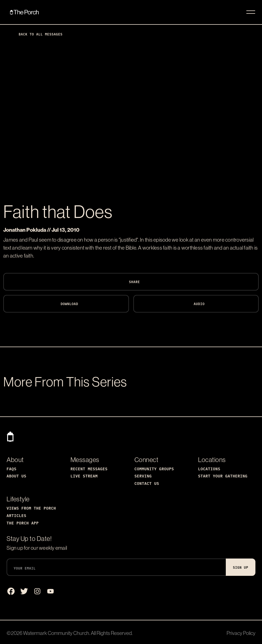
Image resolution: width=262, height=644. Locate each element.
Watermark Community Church (56, 633)
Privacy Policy (241, 633)
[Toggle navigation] (251, 12)
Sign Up (241, 567)
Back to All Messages (36, 34)
